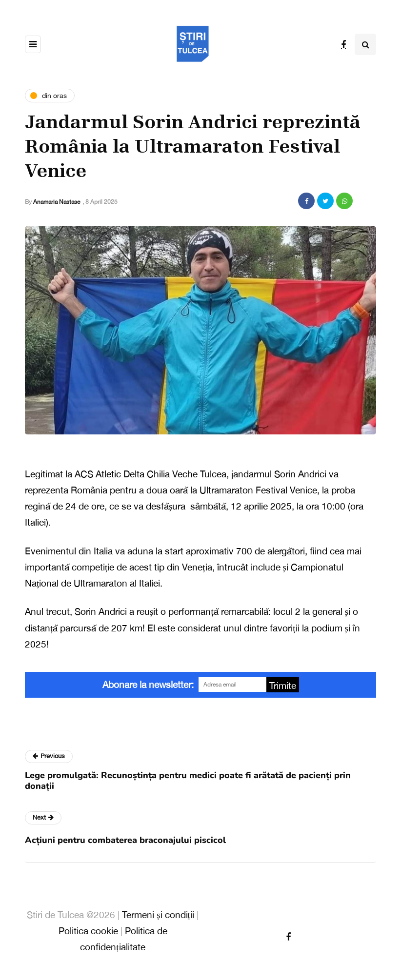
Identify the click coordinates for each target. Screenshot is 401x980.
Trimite (283, 686)
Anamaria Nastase (57, 202)
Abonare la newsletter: (148, 685)
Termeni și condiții (158, 915)
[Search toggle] (365, 44)
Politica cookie (88, 931)
